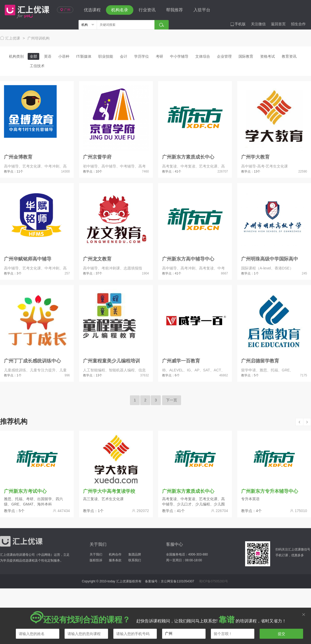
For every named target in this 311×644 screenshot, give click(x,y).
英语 (48, 56)
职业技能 (106, 56)
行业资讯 (147, 10)
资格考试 (268, 56)
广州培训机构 (38, 38)
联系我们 (135, 560)
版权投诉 (96, 560)
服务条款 (115, 560)
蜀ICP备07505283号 (213, 581)
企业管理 (224, 56)
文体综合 (203, 56)
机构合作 (115, 554)
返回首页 (278, 24)
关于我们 (96, 554)
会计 (124, 56)
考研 (159, 56)
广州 (65, 10)
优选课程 (92, 10)
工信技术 (37, 66)
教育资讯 (289, 56)
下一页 (172, 400)
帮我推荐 (174, 10)
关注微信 (258, 24)
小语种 (64, 56)
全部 (33, 56)
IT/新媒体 (84, 56)
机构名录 (120, 10)
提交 (281, 634)
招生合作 (298, 24)
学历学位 (142, 56)
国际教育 (246, 56)
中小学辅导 (179, 56)
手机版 (238, 24)
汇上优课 (26, 10)
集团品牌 (135, 554)
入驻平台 (202, 10)
